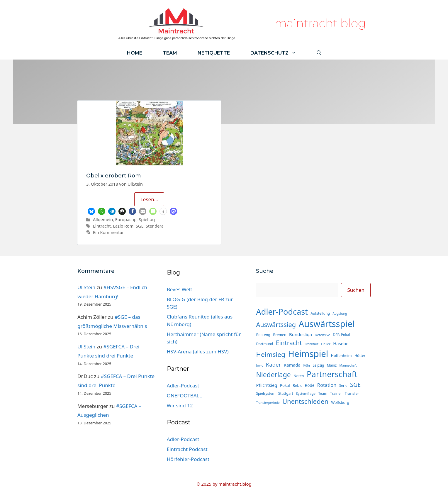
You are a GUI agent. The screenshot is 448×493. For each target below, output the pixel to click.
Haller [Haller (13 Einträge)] (326, 344)
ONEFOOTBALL (184, 395)
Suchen (356, 290)
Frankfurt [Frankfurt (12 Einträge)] (311, 344)
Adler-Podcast (183, 386)
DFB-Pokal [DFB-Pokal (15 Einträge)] (341, 335)
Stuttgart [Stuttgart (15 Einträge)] (286, 393)
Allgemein (103, 220)
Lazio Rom (123, 226)
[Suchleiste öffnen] (319, 53)
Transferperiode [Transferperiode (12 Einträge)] (268, 403)
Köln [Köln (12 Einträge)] (307, 365)
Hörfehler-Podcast (188, 459)
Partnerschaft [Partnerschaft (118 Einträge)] (332, 374)
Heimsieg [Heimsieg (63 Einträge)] (270, 354)
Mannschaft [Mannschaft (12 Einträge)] (348, 365)
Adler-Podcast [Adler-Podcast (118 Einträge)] (282, 312)
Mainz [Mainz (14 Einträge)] (332, 365)
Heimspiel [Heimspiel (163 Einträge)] (308, 354)
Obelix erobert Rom (113, 176)
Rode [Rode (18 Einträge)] (310, 385)
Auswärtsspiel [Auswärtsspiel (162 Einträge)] (326, 324)
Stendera (155, 226)
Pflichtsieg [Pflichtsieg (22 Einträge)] (267, 385)
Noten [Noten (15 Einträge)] (299, 376)
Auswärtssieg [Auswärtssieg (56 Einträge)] (276, 325)
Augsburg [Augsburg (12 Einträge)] (340, 314)
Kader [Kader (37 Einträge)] (274, 364)
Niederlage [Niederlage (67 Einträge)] (273, 375)
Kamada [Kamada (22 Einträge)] (292, 365)
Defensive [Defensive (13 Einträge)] (322, 335)
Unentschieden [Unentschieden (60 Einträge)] (305, 401)
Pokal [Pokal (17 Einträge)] (285, 385)
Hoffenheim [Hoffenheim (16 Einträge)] (341, 355)
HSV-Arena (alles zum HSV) (198, 351)
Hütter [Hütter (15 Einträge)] (360, 356)
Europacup (126, 220)
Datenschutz (278, 53)
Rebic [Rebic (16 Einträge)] (297, 385)
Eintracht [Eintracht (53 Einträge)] (289, 343)
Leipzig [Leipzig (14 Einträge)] (318, 365)
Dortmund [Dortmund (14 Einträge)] (264, 344)
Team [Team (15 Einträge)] (323, 393)
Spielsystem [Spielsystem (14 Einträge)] (266, 393)
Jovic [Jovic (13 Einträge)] (259, 365)
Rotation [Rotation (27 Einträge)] (327, 385)
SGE (140, 226)
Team (170, 53)
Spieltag (147, 220)
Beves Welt (180, 289)
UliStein (86, 287)
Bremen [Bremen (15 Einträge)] (280, 335)
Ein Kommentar (108, 232)
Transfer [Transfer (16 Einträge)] (352, 393)
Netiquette (214, 53)
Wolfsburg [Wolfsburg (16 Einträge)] (340, 402)
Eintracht (102, 226)
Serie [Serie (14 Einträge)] (343, 385)
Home (135, 53)
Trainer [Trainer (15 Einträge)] (336, 393)
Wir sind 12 (180, 405)
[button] (91, 211)
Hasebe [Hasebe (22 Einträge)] (341, 343)
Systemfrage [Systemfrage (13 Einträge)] (306, 393)
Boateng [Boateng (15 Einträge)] (263, 335)
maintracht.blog (320, 23)
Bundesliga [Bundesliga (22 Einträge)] (301, 334)
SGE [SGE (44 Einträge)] (355, 385)
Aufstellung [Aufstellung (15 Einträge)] (320, 313)
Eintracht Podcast (187, 449)
